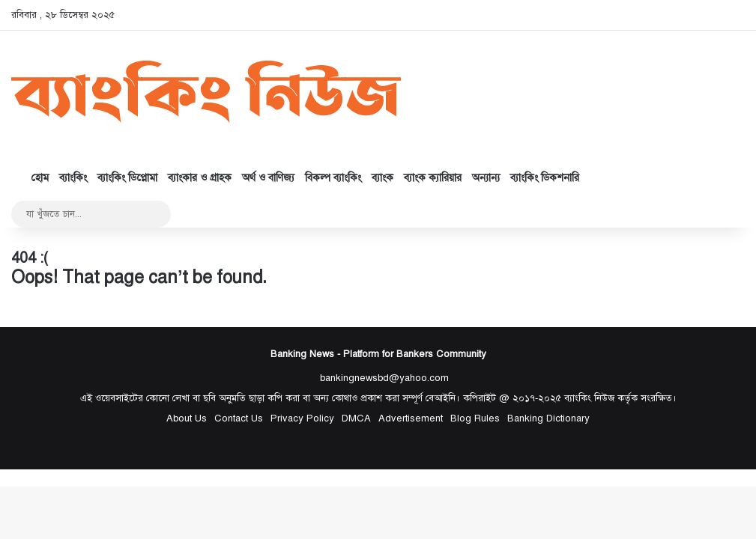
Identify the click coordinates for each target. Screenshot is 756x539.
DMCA (356, 418)
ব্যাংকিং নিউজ (589, 398)
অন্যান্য (486, 178)
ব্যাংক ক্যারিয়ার (433, 178)
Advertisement (411, 418)
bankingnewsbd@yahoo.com (384, 378)
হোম (33, 178)
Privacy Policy (302, 418)
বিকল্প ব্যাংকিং (333, 178)
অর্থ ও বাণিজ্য (268, 178)
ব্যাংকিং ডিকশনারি (545, 178)
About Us (187, 418)
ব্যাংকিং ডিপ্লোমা (127, 178)
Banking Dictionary (548, 418)
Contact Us (239, 418)
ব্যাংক (382, 178)
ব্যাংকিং (73, 178)
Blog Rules (475, 418)
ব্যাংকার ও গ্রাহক (200, 178)
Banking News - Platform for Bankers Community (378, 354)
